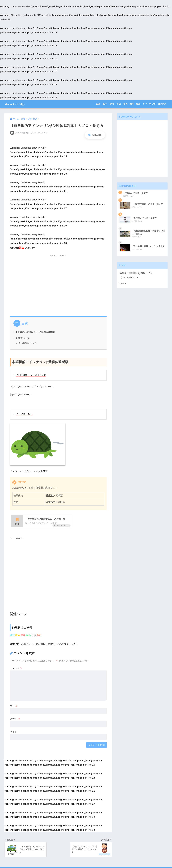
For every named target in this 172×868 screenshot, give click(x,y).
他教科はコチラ (28, 343)
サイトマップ (149, 104)
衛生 (105, 104)
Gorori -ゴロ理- (17, 104)
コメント (16, 668)
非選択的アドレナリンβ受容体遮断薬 (35, 332)
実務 (112, 104)
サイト (13, 732)
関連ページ (23, 338)
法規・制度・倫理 (132, 104)
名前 (14, 706)
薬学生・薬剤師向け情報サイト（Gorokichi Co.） (136, 275)
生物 (119, 104)
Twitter (123, 284)
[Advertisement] (58, 287)
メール (15, 719)
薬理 (98, 104)
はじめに (162, 104)
